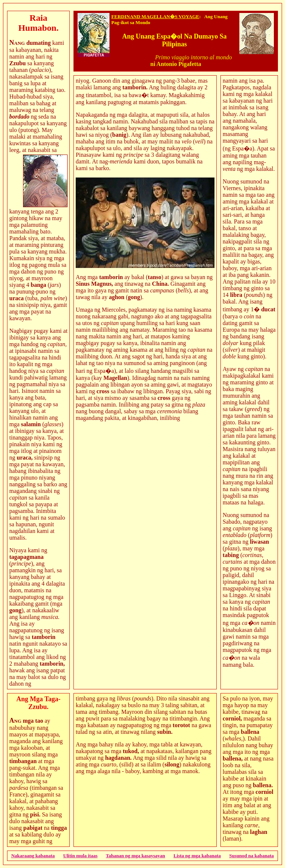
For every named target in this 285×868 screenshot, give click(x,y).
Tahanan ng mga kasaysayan (135, 856)
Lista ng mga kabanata (197, 856)
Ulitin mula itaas (80, 856)
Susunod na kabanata (252, 856)
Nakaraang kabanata (33, 856)
